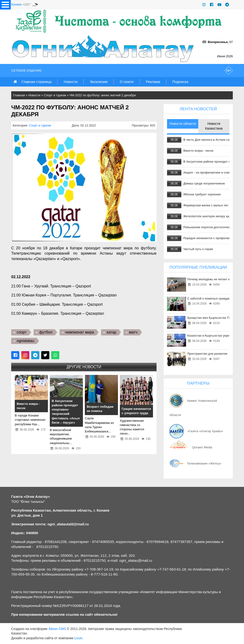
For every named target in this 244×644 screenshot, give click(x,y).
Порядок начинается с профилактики (210, 238)
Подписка (180, 82)
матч (133, 332)
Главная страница (36, 82)
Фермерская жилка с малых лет (206, 205)
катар (111, 332)
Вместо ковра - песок (198, 151)
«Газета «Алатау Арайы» (205, 431)
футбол (46, 332)
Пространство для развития (207, 354)
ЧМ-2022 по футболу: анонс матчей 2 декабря (103, 95)
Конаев (16, 4)
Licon (78, 638)
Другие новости (84, 367)
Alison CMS (57, 629)
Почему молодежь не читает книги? (213, 279)
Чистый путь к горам (198, 249)
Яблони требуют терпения (202, 194)
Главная (19, 95)
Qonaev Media (202, 447)
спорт (22, 332)
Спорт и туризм (55, 95)
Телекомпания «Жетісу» (204, 463)
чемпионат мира (80, 332)
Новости (71, 82)
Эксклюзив (99, 82)
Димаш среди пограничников (204, 184)
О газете (127, 82)
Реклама (153, 82)
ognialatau (25, 341)
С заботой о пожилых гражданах (210, 299)
